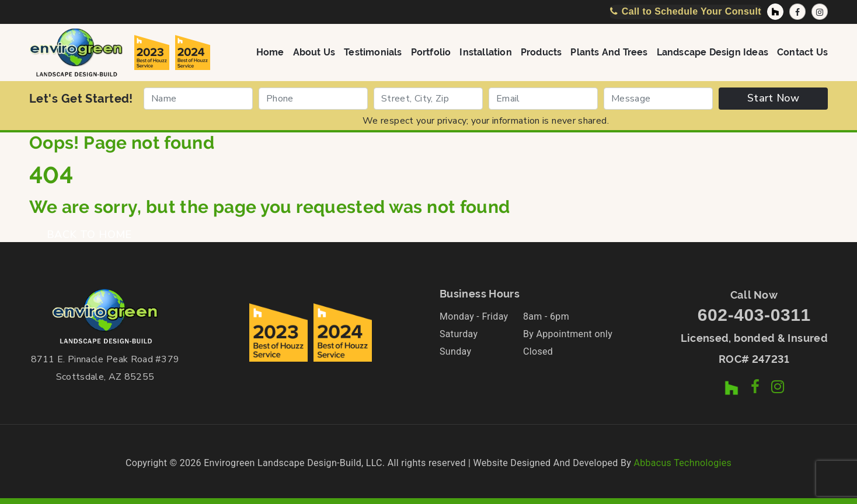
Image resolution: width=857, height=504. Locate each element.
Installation (485, 52)
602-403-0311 (754, 315)
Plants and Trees (609, 52)
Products (541, 52)
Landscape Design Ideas (713, 52)
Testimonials (373, 52)
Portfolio (431, 52)
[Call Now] (686, 12)
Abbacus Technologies (682, 463)
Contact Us (802, 52)
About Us (314, 52)
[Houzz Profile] (775, 12)
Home (270, 52)
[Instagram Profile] (820, 12)
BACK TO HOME (89, 235)
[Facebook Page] (797, 12)
